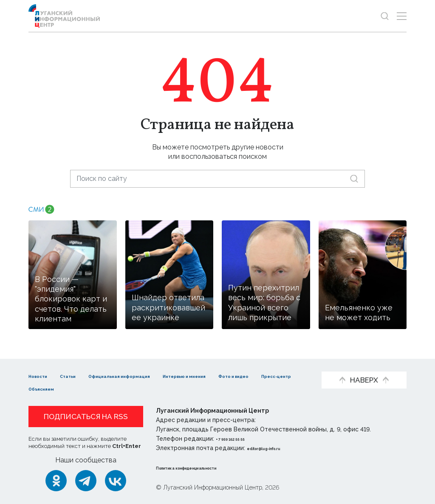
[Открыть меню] (402, 16)
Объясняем (170, 388)
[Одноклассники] (56, 481)
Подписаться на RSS (86, 417)
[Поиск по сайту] (217, 179)
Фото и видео (53, 388)
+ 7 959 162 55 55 (240, 439)
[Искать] (354, 179)
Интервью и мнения (252, 376)
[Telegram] (86, 481)
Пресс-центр (114, 388)
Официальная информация (156, 376)
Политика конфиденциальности (207, 467)
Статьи (84, 376)
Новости (44, 376)
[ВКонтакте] (116, 481)
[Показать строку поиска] (385, 16)
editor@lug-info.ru (276, 448)
